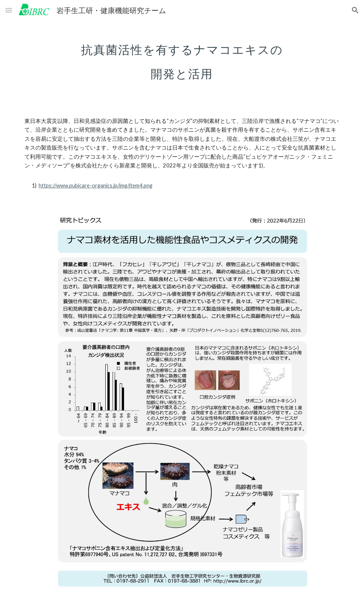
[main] (182, 58)
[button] (9, 10)
